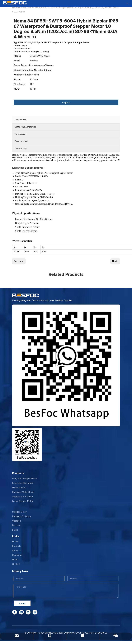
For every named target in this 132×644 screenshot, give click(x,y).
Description (21, 120)
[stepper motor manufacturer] (66, 365)
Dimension (20, 134)
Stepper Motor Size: (24, 70)
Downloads (21, 148)
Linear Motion (19, 488)
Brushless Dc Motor (22, 516)
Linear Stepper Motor (23, 501)
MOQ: (17, 89)
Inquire (66, 102)
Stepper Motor (19, 512)
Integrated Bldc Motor (23, 483)
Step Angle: (20, 84)
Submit (22, 603)
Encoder (16, 525)
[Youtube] (35, 612)
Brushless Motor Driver (23, 492)
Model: (17, 56)
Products (17, 546)
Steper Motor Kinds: (24, 65)
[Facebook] (15, 612)
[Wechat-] (27, 445)
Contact (16, 564)
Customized (21, 141)
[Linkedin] (21, 612)
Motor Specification (26, 127)
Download (17, 555)
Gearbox (16, 521)
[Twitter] (28, 612)
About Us (17, 551)
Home (15, 541)
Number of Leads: (23, 75)
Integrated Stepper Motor (25, 478)
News (15, 559)
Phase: (17, 79)
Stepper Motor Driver (23, 497)
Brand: (17, 61)
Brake (15, 530)
